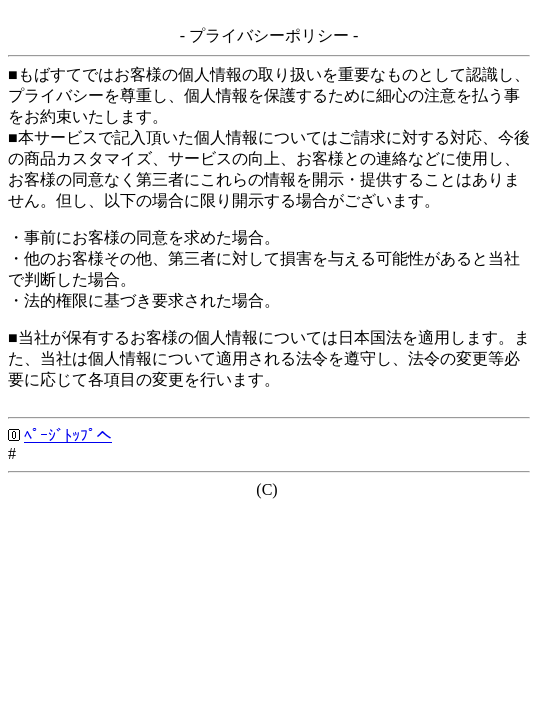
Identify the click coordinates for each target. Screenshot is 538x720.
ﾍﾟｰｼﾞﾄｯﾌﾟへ (68, 435)
